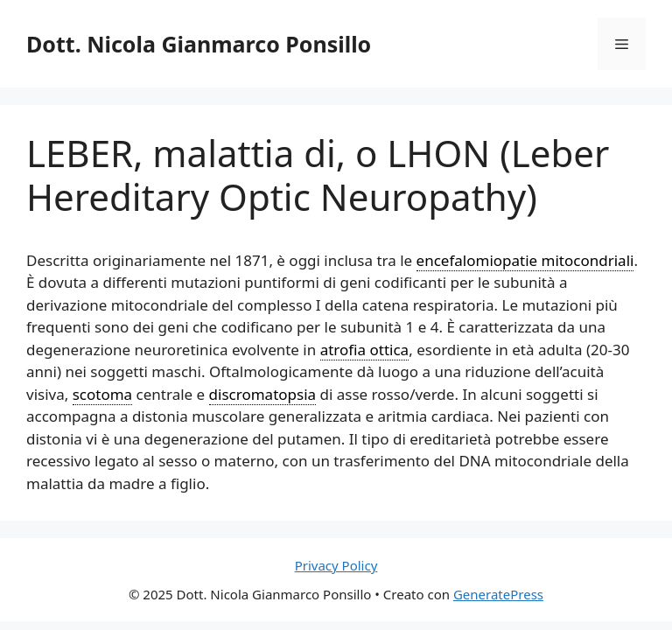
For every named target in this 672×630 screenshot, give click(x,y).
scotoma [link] (102, 394)
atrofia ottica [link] (364, 350)
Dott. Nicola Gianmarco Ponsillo (199, 44)
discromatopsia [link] (263, 394)
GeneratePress (498, 594)
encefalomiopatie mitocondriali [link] (525, 260)
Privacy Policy (336, 565)
